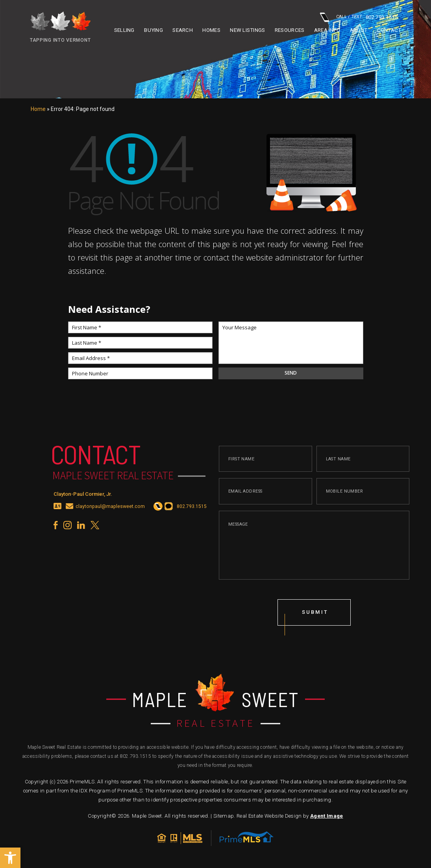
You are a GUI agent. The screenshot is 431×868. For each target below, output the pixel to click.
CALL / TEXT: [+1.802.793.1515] (359, 17)
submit (315, 615)
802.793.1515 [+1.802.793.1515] (136, 756)
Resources (289, 30)
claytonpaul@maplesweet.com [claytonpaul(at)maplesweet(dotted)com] (110, 510)
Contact (389, 30)
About (359, 30)
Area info (327, 30)
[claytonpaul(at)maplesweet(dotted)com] (70, 509)
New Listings (247, 30)
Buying (154, 30)
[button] (10, 858)
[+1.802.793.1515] (157, 509)
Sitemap (224, 816)
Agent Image (327, 816)
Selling (124, 30)
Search (183, 30)
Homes (211, 30)
